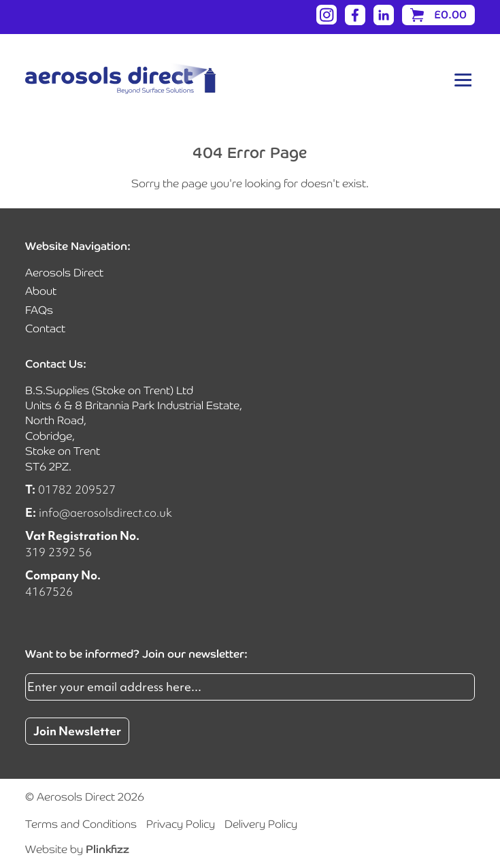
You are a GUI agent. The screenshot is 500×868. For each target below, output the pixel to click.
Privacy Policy (181, 824)
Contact (45, 328)
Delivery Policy (261, 824)
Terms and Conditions (81, 824)
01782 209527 (77, 489)
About (41, 291)
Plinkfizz (107, 849)
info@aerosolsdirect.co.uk (105, 512)
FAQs (39, 310)
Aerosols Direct (64, 273)
